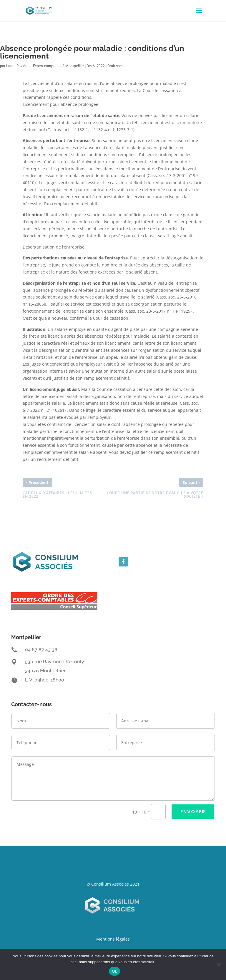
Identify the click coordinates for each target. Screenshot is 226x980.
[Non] (219, 964)
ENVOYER (193, 812)
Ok (114, 971)
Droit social (116, 66)
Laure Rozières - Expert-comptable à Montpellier (45, 66)
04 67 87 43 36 (41, 650)
